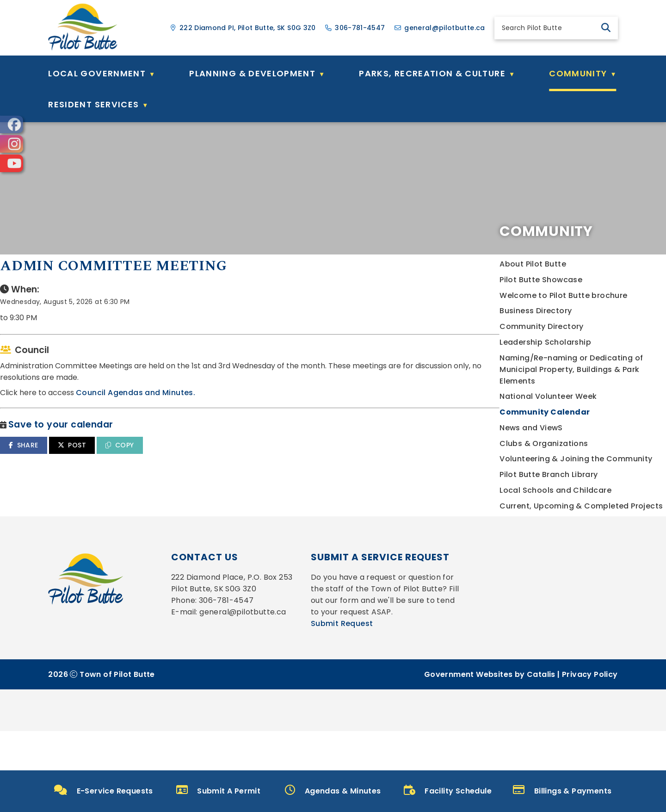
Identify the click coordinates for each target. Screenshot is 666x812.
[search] (548, 28)
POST (262, 464)
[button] (606, 28)
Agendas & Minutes (333, 790)
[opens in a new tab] (12, 124)
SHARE (213, 464)
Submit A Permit (218, 790)
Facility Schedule (448, 790)
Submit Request (342, 704)
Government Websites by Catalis (490, 755)
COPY (309, 464)
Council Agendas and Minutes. (325, 411)
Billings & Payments (562, 790)
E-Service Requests (104, 790)
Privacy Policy (590, 755)
